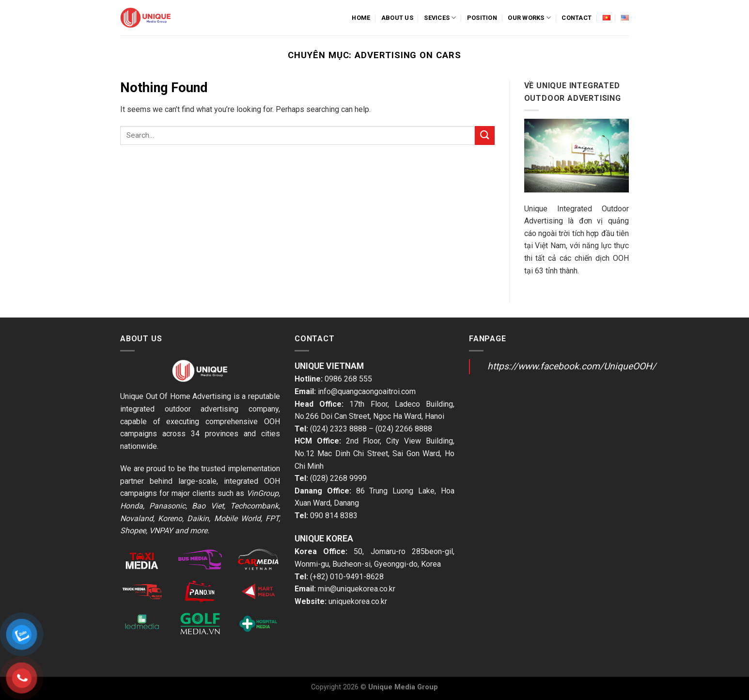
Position (482, 18)
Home (361, 18)
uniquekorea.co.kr (358, 601)
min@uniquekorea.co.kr (357, 589)
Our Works (529, 18)
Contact (577, 18)
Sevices (440, 18)
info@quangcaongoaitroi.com (367, 391)
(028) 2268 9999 (338, 478)
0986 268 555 (348, 379)
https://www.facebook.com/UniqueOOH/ (572, 366)
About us (397, 18)
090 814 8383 (334, 516)
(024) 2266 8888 (404, 429)
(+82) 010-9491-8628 (347, 577)
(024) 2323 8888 (338, 429)
